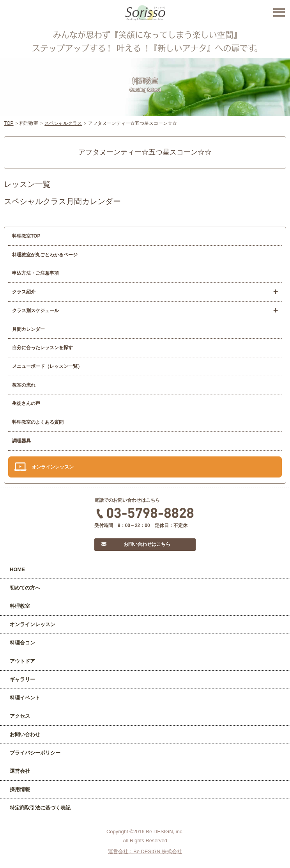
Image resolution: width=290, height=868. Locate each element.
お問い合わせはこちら (147, 544)
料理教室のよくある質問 (38, 422)
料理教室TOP (26, 236)
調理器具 (21, 441)
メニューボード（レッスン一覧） (47, 366)
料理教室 (20, 606)
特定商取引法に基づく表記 (40, 808)
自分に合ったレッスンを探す (42, 348)
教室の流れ (24, 385)
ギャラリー (22, 679)
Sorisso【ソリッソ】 (145, 13)
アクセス (20, 716)
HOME (17, 569)
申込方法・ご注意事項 (35, 273)
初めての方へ (25, 588)
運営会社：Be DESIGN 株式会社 (145, 851)
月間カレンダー (28, 329)
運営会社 (20, 771)
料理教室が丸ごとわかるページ (45, 255)
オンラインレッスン (53, 467)
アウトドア (22, 661)
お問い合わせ (25, 734)
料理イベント (25, 698)
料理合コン (22, 643)
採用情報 (20, 789)
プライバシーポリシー (35, 753)
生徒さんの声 (26, 403)
